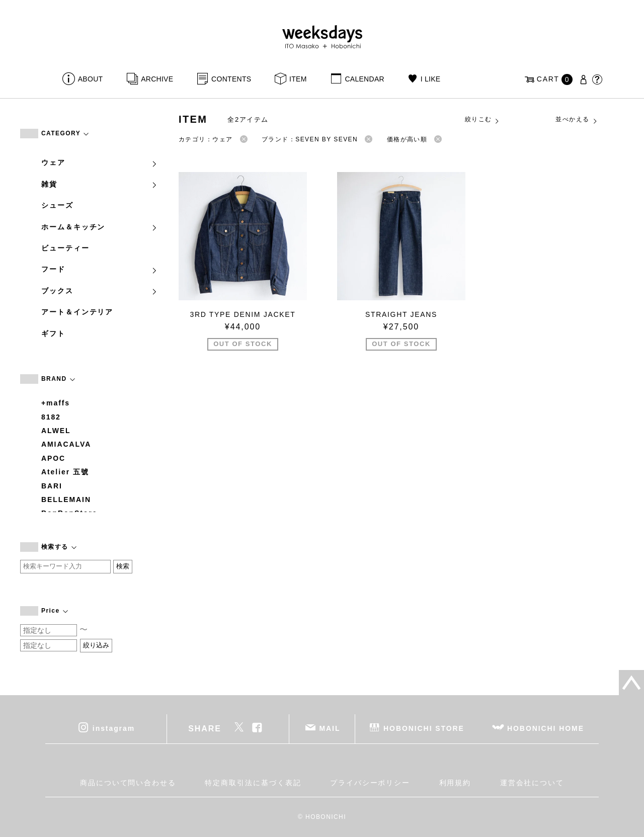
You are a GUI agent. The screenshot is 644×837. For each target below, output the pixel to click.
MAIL (330, 728)
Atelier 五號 (65, 472)
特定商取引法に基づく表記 (253, 783)
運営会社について (532, 783)
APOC (53, 458)
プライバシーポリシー (370, 783)
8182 (51, 417)
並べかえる (577, 120)
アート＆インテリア (77, 312)
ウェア (100, 162)
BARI (52, 486)
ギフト (53, 333)
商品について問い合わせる (128, 783)
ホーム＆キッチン (100, 227)
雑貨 (100, 184)
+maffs (56, 403)
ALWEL (56, 431)
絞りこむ (482, 120)
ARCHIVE (157, 79)
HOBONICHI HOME (546, 728)
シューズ (57, 205)
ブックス (100, 291)
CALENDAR (364, 79)
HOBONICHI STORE (424, 728)
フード (100, 269)
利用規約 (455, 783)
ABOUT (91, 79)
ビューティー (65, 248)
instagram (114, 728)
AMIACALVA (66, 444)
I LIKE (431, 79)
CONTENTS (231, 79)
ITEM (298, 79)
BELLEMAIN (66, 499)
